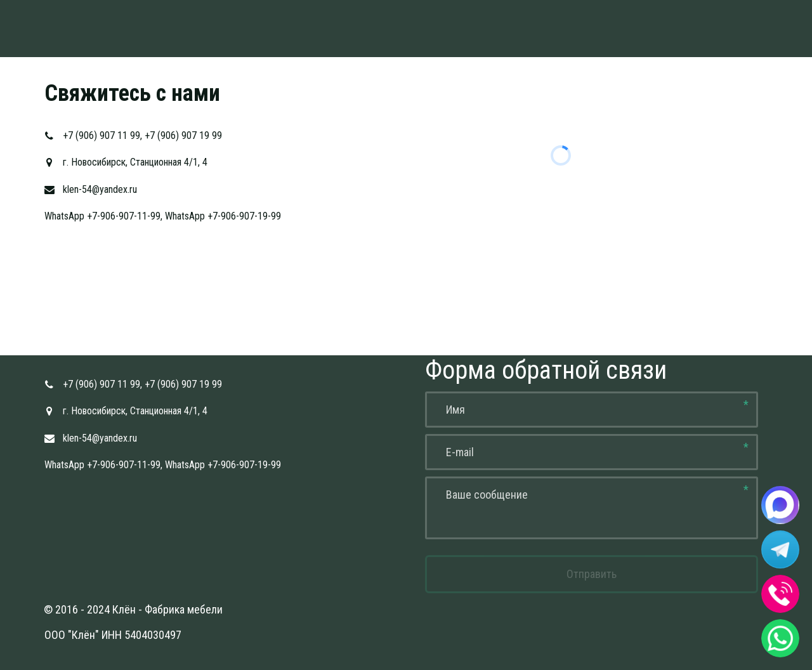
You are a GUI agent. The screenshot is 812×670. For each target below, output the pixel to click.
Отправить (592, 574)
